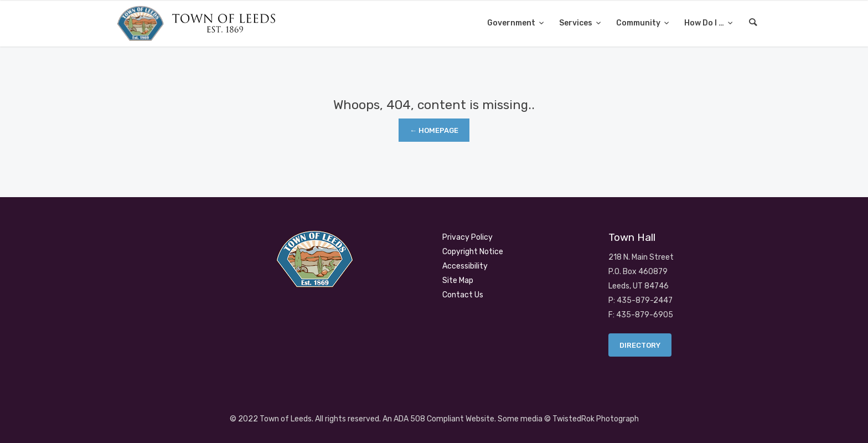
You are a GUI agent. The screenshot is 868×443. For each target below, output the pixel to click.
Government (512, 23)
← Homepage (434, 130)
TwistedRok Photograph (596, 419)
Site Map (458, 280)
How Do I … (705, 23)
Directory (640, 345)
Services (577, 23)
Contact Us (463, 295)
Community (639, 23)
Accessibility (465, 266)
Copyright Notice (473, 252)
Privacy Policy (467, 237)
